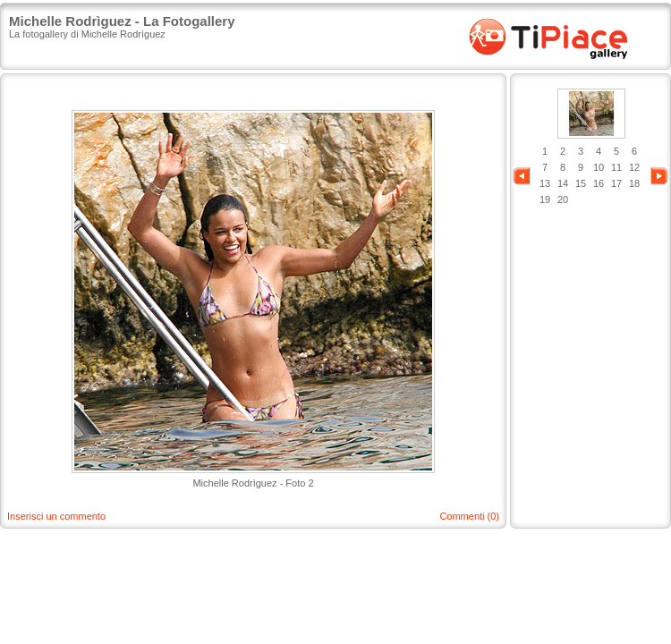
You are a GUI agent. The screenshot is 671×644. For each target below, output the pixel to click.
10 (599, 167)
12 (634, 167)
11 (616, 167)
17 (616, 183)
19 (545, 199)
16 (599, 183)
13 (545, 183)
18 (634, 183)
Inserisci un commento (56, 516)
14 (563, 183)
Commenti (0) (469, 516)
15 (581, 183)
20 (563, 199)
